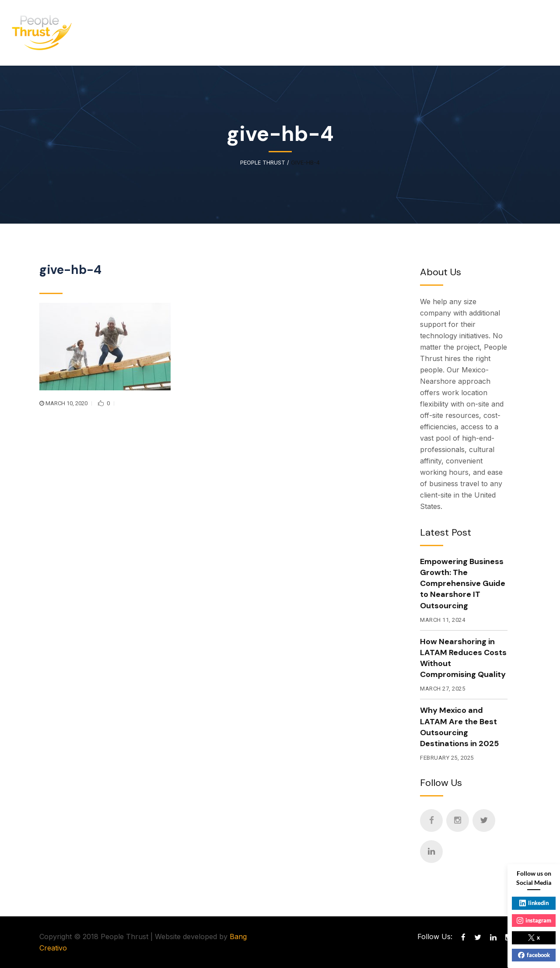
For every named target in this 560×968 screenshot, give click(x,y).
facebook (534, 955)
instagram (534, 920)
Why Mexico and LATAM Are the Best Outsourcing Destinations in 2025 (459, 727)
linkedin (534, 903)
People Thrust (263, 163)
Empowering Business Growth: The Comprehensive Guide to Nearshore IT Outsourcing (463, 584)
